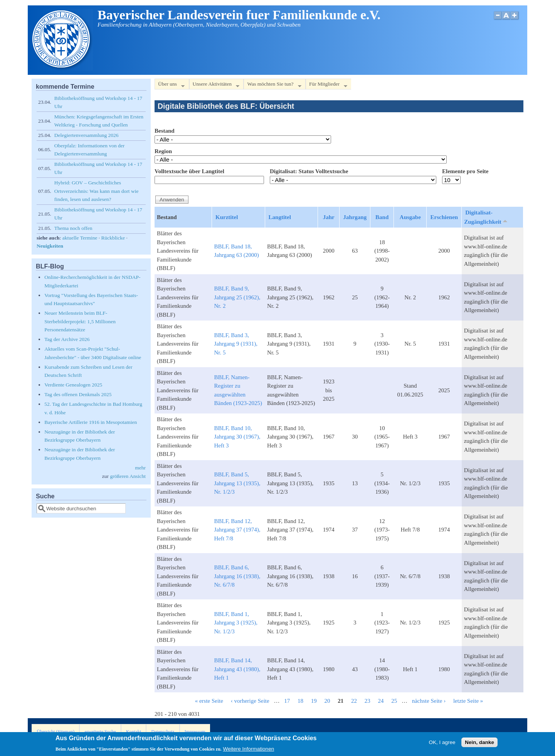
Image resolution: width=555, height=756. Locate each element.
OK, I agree (442, 744)
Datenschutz (163, 732)
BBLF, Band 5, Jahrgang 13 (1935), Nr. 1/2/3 (237, 483)
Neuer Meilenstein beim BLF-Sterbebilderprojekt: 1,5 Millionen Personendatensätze (80, 321)
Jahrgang (355, 217)
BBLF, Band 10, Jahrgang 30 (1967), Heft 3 (237, 437)
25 (394, 701)
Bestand (165, 131)
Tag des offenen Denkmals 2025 (78, 394)
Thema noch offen (73, 228)
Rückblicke (113, 238)
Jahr (329, 217)
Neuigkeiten (50, 246)
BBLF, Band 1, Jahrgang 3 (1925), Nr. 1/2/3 (236, 623)
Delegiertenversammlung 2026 (87, 135)
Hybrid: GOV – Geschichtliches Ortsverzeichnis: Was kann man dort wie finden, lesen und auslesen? (97, 191)
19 (314, 701)
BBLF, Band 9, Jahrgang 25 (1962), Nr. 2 (237, 297)
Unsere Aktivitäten (214, 85)
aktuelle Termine (80, 238)
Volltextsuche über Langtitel (189, 171)
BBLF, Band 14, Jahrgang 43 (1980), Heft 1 (237, 669)
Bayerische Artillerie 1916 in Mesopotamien (91, 422)
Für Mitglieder (326, 85)
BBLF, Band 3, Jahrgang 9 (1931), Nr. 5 (236, 344)
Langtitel (280, 217)
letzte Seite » (468, 701)
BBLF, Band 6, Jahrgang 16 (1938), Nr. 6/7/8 (237, 576)
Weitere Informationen (249, 751)
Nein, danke (479, 744)
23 (367, 701)
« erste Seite (209, 701)
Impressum (195, 732)
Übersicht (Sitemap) (55, 732)
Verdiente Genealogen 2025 (73, 385)
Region (163, 151)
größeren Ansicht (128, 476)
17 (287, 701)
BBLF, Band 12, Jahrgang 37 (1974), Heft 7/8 (237, 530)
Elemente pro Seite (465, 171)
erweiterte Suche (100, 732)
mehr (140, 468)
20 (327, 701)
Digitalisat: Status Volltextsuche (309, 171)
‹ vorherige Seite (250, 701)
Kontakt (134, 732)
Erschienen (444, 217)
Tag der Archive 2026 (67, 339)
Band (382, 217)
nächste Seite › (429, 701)
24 (381, 701)
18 (300, 701)
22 (354, 701)
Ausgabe (410, 217)
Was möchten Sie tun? (272, 85)
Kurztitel (227, 217)
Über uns (170, 85)
